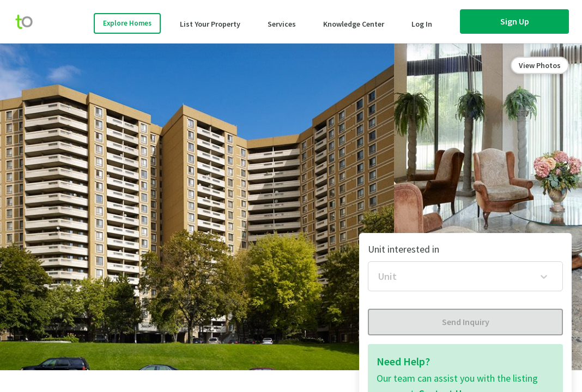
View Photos (540, 65)
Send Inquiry (466, 322)
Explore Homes (127, 23)
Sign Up (515, 21)
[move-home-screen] (29, 22)
